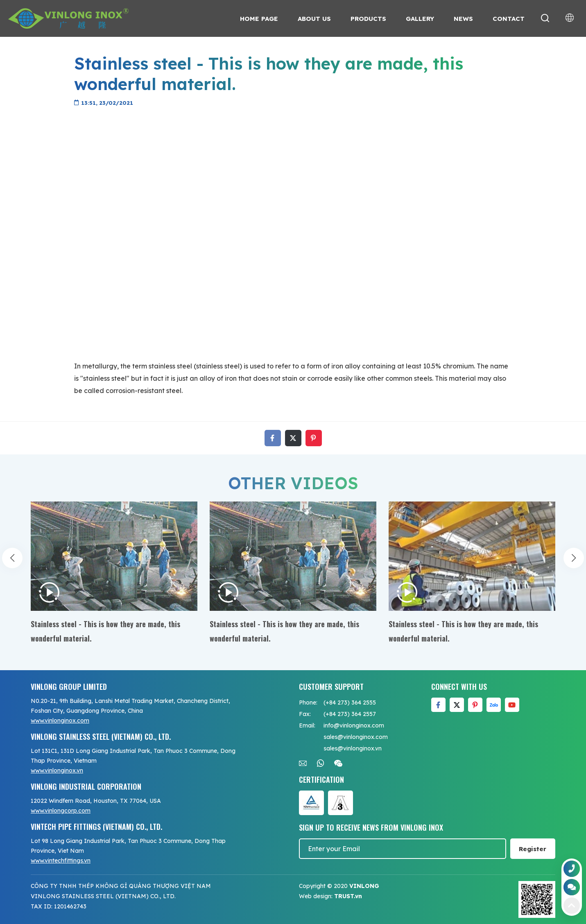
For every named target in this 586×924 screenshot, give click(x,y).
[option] (114, 574)
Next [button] (574, 560)
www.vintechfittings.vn (61, 861)
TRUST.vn (348, 896)
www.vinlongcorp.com (61, 811)
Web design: (316, 896)
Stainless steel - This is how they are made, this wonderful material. (105, 631)
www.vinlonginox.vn (57, 770)
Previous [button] (12, 560)
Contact (509, 19)
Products (368, 19)
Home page (259, 19)
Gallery (420, 19)
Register (533, 849)
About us (314, 19)
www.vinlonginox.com (60, 721)
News (463, 19)
